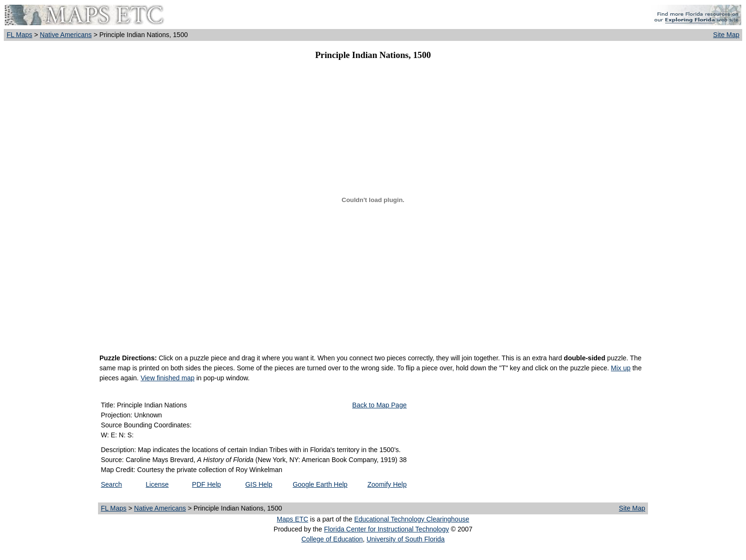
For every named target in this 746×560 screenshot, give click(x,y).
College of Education (332, 539)
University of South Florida (405, 539)
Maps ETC (293, 519)
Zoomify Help (387, 484)
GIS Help (259, 484)
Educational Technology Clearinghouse (412, 519)
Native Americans (66, 35)
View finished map (167, 378)
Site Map (726, 35)
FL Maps (20, 35)
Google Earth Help (320, 484)
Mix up (621, 368)
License (157, 484)
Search (111, 484)
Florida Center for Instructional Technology (387, 529)
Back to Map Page (379, 405)
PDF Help (207, 484)
